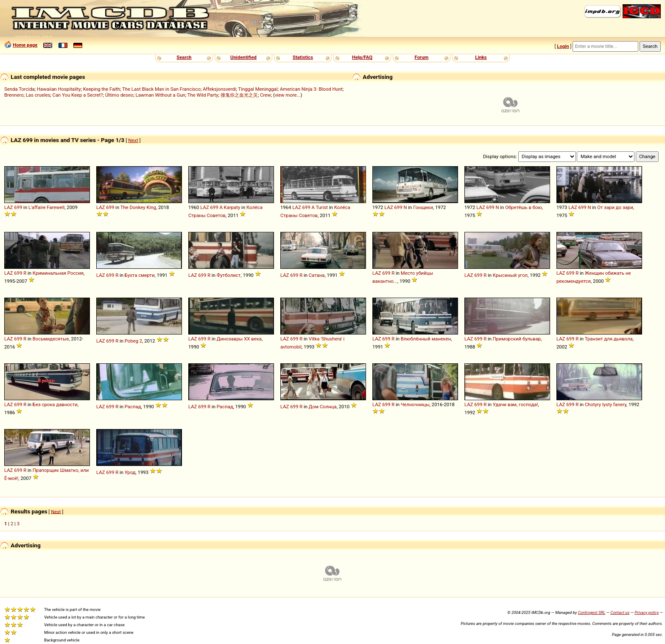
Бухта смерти (140, 275)
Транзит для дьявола (609, 339)
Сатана (317, 275)
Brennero (14, 95)
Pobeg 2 (133, 341)
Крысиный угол (510, 275)
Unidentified (243, 57)
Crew (265, 95)
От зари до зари (615, 207)
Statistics (303, 57)
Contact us (620, 612)
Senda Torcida (20, 89)
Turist (322, 207)
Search (184, 57)
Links (481, 57)
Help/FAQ (362, 57)
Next (133, 140)
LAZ (8, 207)
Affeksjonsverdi (219, 89)
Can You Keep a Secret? (78, 95)
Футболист (229, 275)
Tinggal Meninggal (258, 89)
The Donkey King (138, 207)
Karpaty (232, 207)
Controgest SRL (591, 612)
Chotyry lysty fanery (606, 404)
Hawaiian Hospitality (59, 89)
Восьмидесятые (51, 339)
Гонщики (423, 207)
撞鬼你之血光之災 (239, 95)
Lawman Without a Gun (161, 95)
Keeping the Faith (102, 89)
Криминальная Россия (58, 273)
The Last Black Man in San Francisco (161, 89)
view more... (288, 95)
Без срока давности (55, 404)
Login (563, 46)
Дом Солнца (323, 407)
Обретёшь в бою (524, 207)
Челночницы (415, 404)
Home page (25, 45)
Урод (130, 472)
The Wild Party (203, 95)
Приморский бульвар (517, 339)
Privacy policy (647, 612)
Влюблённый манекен (426, 339)
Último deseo (119, 95)
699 (18, 207)
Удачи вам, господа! (516, 404)
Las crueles (38, 95)
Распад (133, 407)
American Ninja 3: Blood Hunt (311, 89)
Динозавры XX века (239, 339)
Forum (422, 57)
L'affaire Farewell (46, 207)
